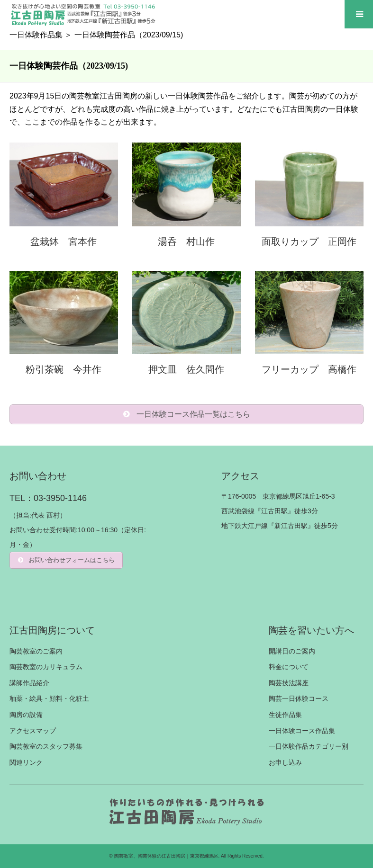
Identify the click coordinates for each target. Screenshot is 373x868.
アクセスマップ (33, 731)
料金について (289, 667)
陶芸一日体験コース (299, 698)
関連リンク (26, 762)
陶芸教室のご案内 (36, 651)
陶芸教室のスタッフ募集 (46, 746)
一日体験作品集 (36, 35)
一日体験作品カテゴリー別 (309, 746)
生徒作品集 (285, 715)
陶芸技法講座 (289, 683)
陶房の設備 (26, 715)
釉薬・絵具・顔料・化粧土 (49, 698)
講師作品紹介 (29, 683)
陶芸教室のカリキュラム (46, 667)
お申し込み (285, 762)
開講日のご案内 (292, 651)
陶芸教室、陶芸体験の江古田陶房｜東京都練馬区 (166, 856)
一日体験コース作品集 (302, 731)
